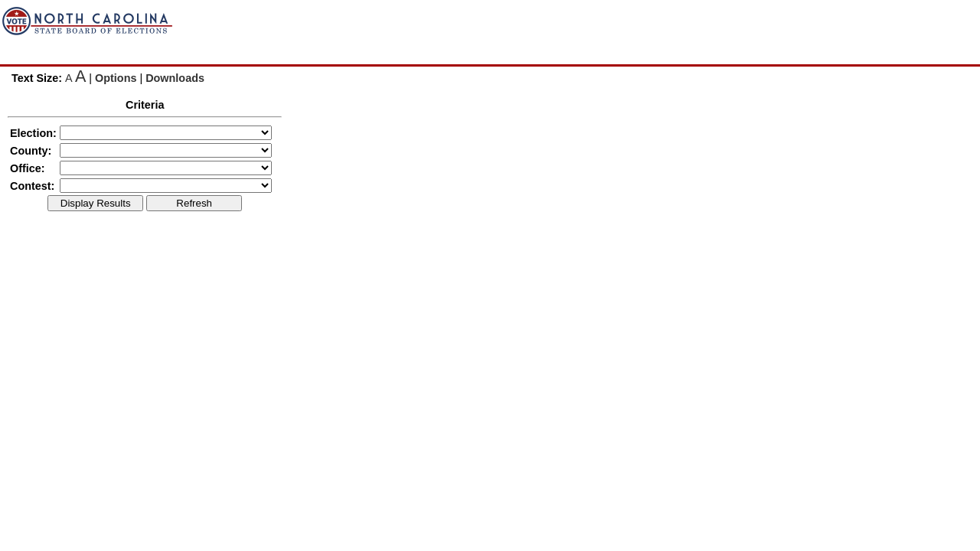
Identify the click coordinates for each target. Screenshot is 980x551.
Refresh (194, 203)
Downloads (175, 78)
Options (116, 78)
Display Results (96, 203)
